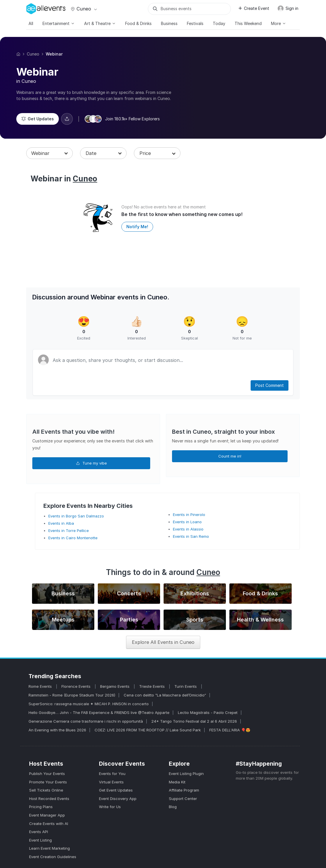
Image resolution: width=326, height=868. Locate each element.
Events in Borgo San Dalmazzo (76, 516)
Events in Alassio (188, 529)
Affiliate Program (184, 790)
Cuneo (83, 9)
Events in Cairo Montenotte (73, 538)
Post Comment (270, 385)
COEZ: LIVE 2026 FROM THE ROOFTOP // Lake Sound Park (148, 730)
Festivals (195, 23)
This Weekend (248, 23)
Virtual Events (111, 782)
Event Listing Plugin (186, 774)
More (279, 23)
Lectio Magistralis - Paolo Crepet (208, 712)
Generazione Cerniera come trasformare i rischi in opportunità (86, 721)
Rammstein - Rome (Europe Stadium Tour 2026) (72, 695)
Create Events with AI (49, 824)
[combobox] (49, 153)
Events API (39, 832)
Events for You (112, 774)
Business (169, 23)
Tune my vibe (91, 463)
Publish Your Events (47, 774)
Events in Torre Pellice (69, 531)
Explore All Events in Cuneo (163, 642)
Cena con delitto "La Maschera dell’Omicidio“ (165, 695)
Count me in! (230, 456)
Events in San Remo (191, 536)
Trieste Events (153, 686)
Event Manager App (47, 815)
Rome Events (41, 686)
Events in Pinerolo (189, 515)
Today (219, 23)
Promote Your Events (48, 782)
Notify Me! (137, 227)
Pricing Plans (41, 807)
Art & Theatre (100, 23)
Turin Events (186, 686)
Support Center (183, 799)
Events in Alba (61, 523)
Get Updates (38, 119)
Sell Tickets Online (46, 790)
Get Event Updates (116, 790)
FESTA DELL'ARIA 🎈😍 (230, 730)
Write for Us (110, 807)
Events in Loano (187, 522)
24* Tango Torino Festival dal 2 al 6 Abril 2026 (194, 721)
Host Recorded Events (49, 799)
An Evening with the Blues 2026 (57, 730)
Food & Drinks (138, 23)
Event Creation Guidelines (53, 857)
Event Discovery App (118, 799)
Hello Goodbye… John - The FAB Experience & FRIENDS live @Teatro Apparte (99, 712)
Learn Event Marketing (49, 848)
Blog (173, 807)
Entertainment (59, 23)
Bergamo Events (115, 686)
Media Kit (177, 782)
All (31, 23)
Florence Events (77, 686)
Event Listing (40, 840)
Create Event (254, 8)
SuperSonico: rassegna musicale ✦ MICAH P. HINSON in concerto (89, 704)
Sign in (288, 8)
